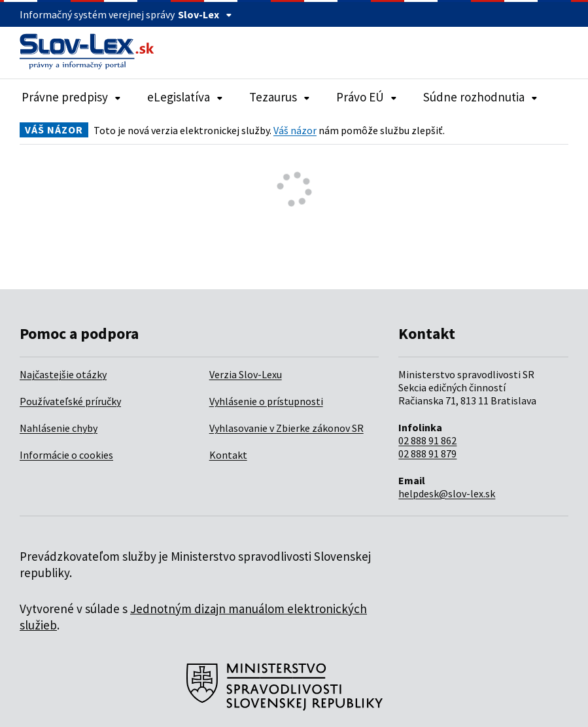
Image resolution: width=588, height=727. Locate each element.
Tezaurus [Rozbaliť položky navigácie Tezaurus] (280, 97)
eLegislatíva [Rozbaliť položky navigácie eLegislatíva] (185, 97)
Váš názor (295, 130)
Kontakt (228, 455)
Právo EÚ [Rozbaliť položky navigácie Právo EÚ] (367, 97)
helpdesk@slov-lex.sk (447, 493)
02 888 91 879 (427, 453)
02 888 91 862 (427, 440)
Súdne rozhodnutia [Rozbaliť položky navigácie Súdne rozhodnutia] (480, 97)
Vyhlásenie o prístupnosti (266, 401)
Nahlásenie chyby (59, 428)
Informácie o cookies (66, 455)
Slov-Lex (205, 14)
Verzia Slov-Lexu (246, 374)
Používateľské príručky (70, 401)
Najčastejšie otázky (63, 374)
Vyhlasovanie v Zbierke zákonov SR (286, 428)
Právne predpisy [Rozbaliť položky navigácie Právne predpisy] (71, 97)
